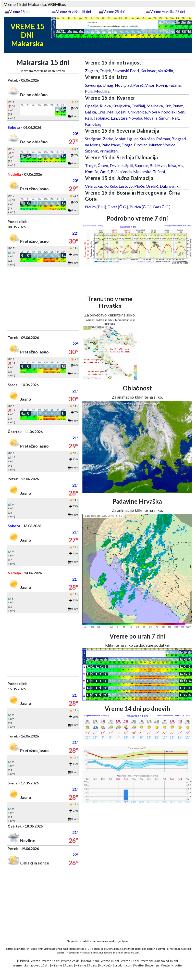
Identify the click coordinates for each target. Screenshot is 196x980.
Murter (155, 145)
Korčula (110, 186)
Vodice (169, 145)
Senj (182, 112)
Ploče (139, 186)
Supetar (141, 165)
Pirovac (141, 145)
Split (129, 165)
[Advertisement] (43, 299)
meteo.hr (96, 952)
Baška (90, 112)
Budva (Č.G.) (141, 207)
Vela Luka (93, 186)
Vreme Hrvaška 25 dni (168, 12)
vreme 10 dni (110, 961)
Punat (178, 106)
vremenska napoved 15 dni (31, 965)
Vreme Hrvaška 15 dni (73, 12)
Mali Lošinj (117, 112)
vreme (35, 961)
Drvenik (117, 165)
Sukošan (147, 139)
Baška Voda (121, 171)
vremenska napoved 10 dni (160, 961)
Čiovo (103, 165)
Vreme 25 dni (114, 12)
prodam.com (123, 965)
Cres (102, 112)
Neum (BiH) (96, 207)
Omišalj (138, 106)
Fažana (175, 85)
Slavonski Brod (126, 71)
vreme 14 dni (130, 961)
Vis (180, 165)
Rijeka (105, 106)
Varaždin (165, 71)
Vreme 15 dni (20, 12)
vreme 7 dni (91, 961)
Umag (108, 85)
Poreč (138, 85)
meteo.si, (175, 949)
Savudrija (93, 85)
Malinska (155, 106)
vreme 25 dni (71, 961)
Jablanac (101, 118)
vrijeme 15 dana (62, 965)
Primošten (109, 151)
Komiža (92, 171)
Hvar (162, 165)
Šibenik (91, 151)
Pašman (163, 139)
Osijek (105, 71)
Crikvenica (137, 112)
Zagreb (91, 71)
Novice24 (106, 965)
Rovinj (161, 85)
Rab (89, 118)
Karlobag (93, 124)
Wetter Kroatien (172, 965)
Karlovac (148, 71)
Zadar (108, 139)
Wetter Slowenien (147, 965)
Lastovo (126, 186)
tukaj (113, 324)
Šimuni (165, 118)
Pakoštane (111, 145)
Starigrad (93, 139)
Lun (114, 118)
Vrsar (150, 85)
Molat (120, 139)
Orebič (152, 186)
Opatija (92, 106)
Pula (89, 91)
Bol (153, 165)
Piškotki (24, 961)
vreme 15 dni (51, 961)
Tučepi (159, 171)
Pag (175, 118)
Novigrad (123, 85)
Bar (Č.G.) (162, 207)
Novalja (151, 118)
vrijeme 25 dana (86, 965)
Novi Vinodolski (162, 112)
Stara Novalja (130, 118)
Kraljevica (121, 106)
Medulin (101, 91)
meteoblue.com (130, 952)
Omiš (105, 171)
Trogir (90, 165)
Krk (168, 106)
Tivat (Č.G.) (118, 207)
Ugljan (133, 139)
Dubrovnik (169, 186)
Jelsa (172, 165)
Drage (127, 145)
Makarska (142, 171)
